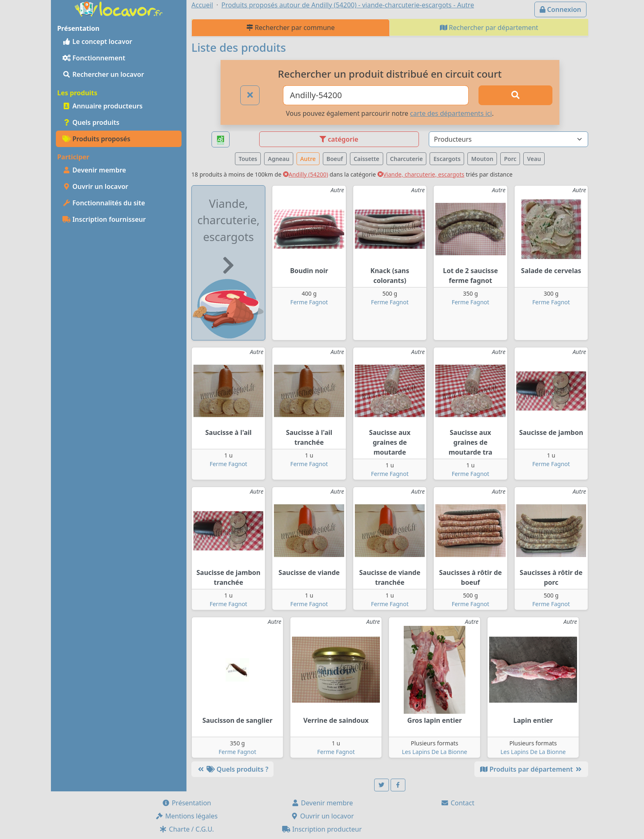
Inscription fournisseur (104, 219)
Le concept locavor (97, 41)
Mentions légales (186, 816)
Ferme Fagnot (309, 302)
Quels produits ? (232, 769)
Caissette (367, 159)
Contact (458, 803)
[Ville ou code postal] (376, 95)
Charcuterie (407, 159)
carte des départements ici (451, 113)
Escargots (447, 159)
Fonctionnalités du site (104, 203)
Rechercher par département (489, 28)
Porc (510, 159)
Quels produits (91, 122)
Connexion (560, 9)
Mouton (482, 159)
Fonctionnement (94, 58)
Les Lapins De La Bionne (435, 752)
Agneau (278, 159)
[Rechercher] (515, 95)
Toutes (248, 159)
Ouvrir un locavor (95, 186)
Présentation (186, 803)
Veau (534, 159)
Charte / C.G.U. (186, 829)
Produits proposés (96, 139)
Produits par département (531, 769)
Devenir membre (94, 170)
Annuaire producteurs (102, 106)
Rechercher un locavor (103, 74)
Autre (308, 159)
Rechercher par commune (291, 28)
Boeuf (335, 159)
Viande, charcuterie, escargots (421, 174)
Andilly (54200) (306, 174)
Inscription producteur (322, 829)
